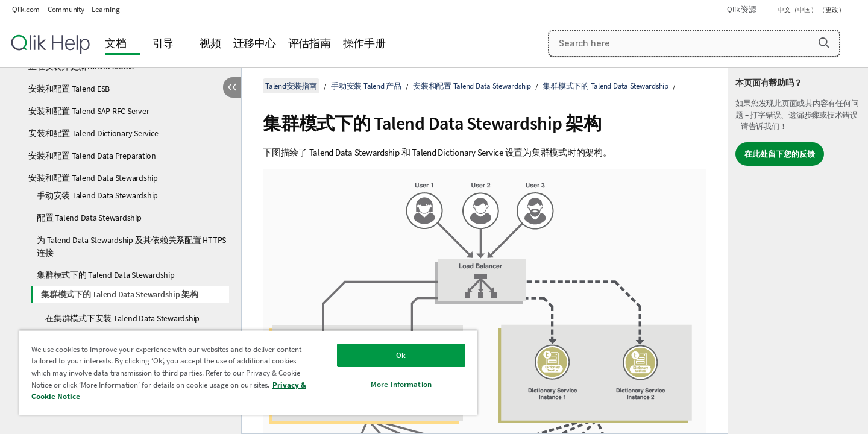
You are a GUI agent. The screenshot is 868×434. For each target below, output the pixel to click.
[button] (824, 43)
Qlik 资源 (741, 9)
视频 (210, 43)
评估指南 (310, 43)
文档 (116, 43)
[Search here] (694, 43)
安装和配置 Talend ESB (69, 89)
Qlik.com (26, 9)
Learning (105, 9)
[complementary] (798, 251)
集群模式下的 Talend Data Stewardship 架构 (120, 294)
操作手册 (364, 43)
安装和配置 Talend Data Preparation (92, 156)
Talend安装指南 (291, 86)
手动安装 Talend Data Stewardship (97, 195)
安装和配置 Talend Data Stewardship (93, 178)
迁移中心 (255, 43)
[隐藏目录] (232, 87)
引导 (163, 43)
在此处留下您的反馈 (780, 154)
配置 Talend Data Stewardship (89, 218)
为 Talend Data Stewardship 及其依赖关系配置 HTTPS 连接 (131, 246)
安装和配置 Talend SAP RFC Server (89, 111)
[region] (248, 372)
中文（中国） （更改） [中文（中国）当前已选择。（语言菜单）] (812, 10)
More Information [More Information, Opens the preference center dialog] (401, 384)
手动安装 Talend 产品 (366, 86)
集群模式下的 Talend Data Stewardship (106, 275)
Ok (401, 355)
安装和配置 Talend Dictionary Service (93, 133)
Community (66, 9)
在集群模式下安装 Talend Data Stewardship (122, 318)
